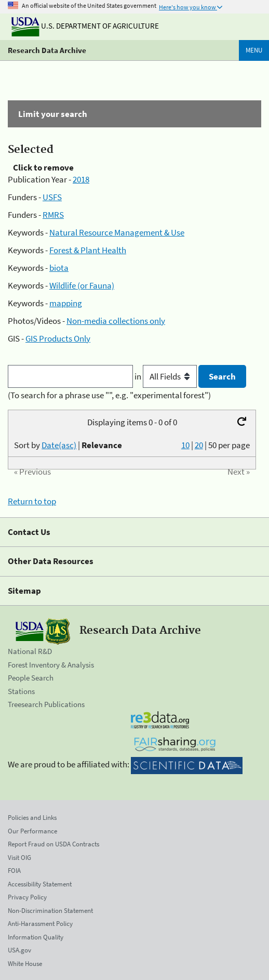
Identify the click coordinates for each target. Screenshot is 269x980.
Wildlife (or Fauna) (82, 285)
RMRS (53, 215)
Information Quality (36, 937)
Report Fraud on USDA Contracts (53, 844)
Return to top (32, 501)
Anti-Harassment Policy (40, 924)
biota (59, 268)
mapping (66, 303)
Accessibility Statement (40, 884)
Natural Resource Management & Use (117, 232)
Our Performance (32, 831)
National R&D (30, 651)
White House (25, 964)
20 (199, 445)
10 (185, 445)
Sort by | (68, 445)
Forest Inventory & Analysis (51, 665)
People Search (31, 678)
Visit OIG (19, 858)
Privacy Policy (27, 897)
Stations (21, 691)
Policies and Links (32, 818)
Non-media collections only (116, 321)
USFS (52, 197)
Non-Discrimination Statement (50, 911)
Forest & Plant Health (88, 250)
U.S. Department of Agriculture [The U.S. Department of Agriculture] (85, 26)
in (166, 376)
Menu (254, 50)
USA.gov (19, 950)
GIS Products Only (58, 338)
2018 (81, 179)
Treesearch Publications (46, 704)
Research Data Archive (47, 50)
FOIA (14, 871)
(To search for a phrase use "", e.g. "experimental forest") (109, 395)
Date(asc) (59, 445)
